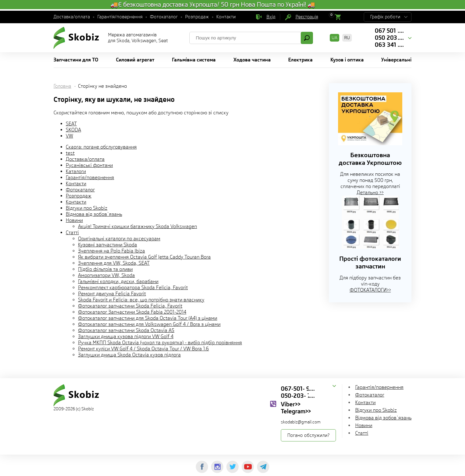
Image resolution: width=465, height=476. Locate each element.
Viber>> (291, 404)
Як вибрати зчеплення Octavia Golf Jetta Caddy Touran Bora (144, 257)
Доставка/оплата (72, 17)
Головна (62, 86)
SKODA (73, 130)
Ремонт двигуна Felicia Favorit (112, 294)
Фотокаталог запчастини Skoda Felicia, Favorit (130, 306)
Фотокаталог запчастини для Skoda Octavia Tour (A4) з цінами (148, 318)
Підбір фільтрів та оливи (105, 269)
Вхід (271, 17)
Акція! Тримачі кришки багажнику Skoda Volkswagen (138, 226)
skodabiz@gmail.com (301, 422)
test (70, 153)
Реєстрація (307, 17)
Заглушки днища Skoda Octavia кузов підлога (129, 355)
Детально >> (370, 192)
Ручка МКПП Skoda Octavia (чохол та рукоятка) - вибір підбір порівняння (160, 343)
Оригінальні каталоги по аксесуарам (119, 239)
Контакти (226, 17)
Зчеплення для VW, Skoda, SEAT (114, 263)
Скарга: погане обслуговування (101, 147)
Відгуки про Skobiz (87, 208)
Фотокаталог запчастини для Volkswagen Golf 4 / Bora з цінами (149, 324)
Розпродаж (197, 17)
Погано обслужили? (308, 435)
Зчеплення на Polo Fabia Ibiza (112, 251)
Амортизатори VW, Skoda (106, 275)
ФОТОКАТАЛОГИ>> (370, 290)
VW (69, 136)
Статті (72, 232)
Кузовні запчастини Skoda (108, 245)
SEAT (71, 124)
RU (347, 38)
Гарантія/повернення (120, 17)
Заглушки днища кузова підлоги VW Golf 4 (126, 336)
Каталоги (76, 171)
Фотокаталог (164, 17)
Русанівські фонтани (89, 165)
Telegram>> (296, 411)
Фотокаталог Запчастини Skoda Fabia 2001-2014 (132, 312)
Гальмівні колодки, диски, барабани (118, 281)
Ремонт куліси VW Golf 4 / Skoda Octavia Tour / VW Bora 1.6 (143, 349)
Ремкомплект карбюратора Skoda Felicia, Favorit (133, 288)
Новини (74, 220)
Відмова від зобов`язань (94, 214)
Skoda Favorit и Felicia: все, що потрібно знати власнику (141, 300)
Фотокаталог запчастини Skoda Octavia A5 (126, 330)
